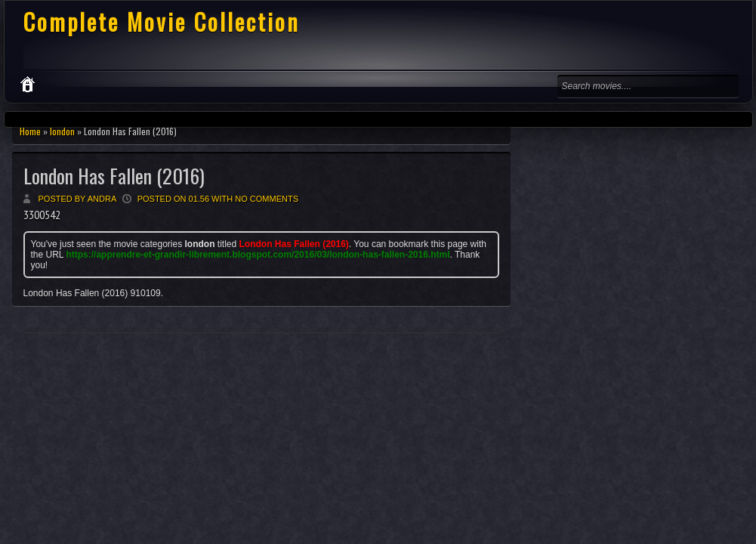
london (62, 131)
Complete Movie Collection (162, 22)
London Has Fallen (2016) (114, 176)
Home (30, 131)
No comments (267, 199)
